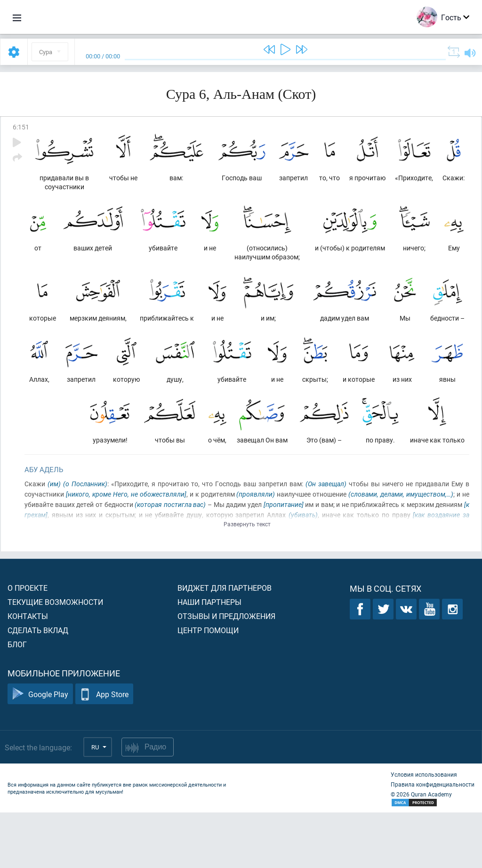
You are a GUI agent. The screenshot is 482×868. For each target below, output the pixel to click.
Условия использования (424, 830)
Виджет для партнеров (225, 643)
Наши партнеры (209, 657)
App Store (104, 750)
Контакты (28, 671)
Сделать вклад (38, 686)
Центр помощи (208, 686)
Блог (17, 700)
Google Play (40, 750)
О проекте (28, 643)
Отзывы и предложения (226, 671)
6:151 (21, 127)
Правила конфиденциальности (433, 840)
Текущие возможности (55, 657)
